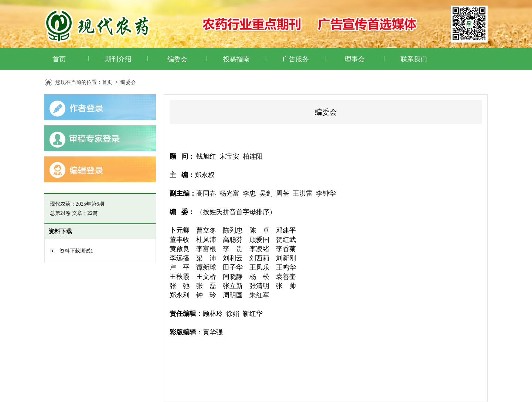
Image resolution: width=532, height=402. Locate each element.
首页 (59, 59)
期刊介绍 (118, 59)
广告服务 (296, 59)
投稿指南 (236, 59)
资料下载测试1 (76, 251)
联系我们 (414, 59)
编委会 (177, 59)
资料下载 (60, 231)
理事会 (355, 59)
